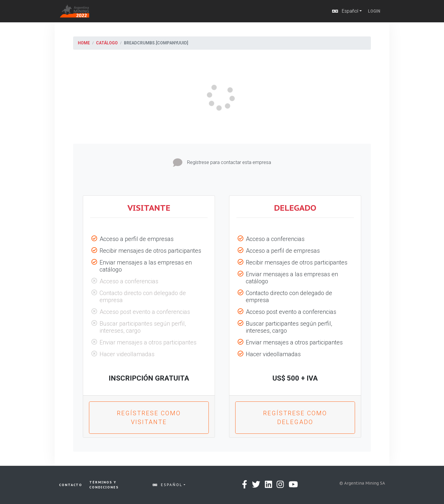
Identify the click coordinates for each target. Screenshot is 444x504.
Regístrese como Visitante (149, 418)
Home (84, 43)
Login (374, 11)
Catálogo (107, 43)
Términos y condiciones (104, 485)
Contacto (71, 485)
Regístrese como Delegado (295, 418)
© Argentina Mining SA (362, 483)
